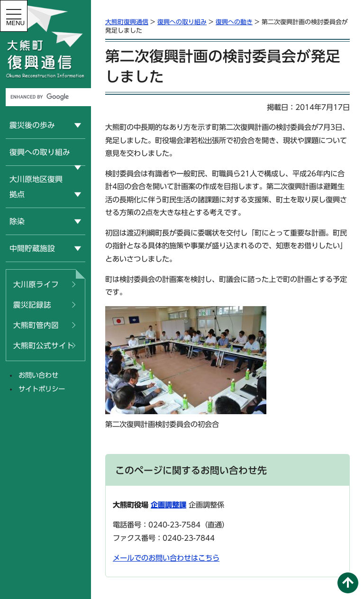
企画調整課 (168, 505)
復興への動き (234, 22)
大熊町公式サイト (44, 345)
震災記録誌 (32, 305)
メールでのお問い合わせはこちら (166, 558)
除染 (17, 221)
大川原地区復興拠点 (36, 187)
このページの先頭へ (348, 583)
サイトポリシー (42, 389)
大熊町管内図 (36, 325)
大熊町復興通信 (127, 22)
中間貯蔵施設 (32, 248)
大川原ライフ (36, 284)
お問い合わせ (38, 375)
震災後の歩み (32, 125)
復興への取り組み (40, 152)
